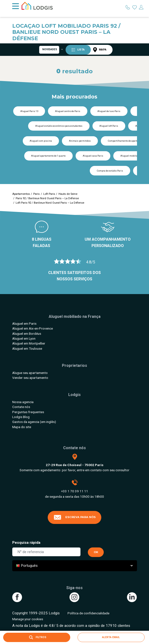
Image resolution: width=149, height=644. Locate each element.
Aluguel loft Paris (109, 126)
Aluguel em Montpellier (29, 343)
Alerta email (111, 637)
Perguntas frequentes (28, 412)
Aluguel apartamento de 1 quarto (48, 156)
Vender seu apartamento (30, 378)
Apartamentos (21, 194)
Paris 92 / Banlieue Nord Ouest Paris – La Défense (47, 198)
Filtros (37, 637)
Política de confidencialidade (88, 613)
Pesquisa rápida (26, 543)
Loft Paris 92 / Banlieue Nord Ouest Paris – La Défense (50, 203)
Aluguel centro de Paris (68, 111)
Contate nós (21, 407)
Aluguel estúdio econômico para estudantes (59, 126)
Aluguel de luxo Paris (109, 111)
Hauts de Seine (68, 194)
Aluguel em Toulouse (27, 348)
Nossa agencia (23, 402)
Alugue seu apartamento (30, 373)
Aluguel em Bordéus (27, 334)
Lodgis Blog (21, 417)
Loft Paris (49, 194)
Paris (36, 194)
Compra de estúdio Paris (110, 171)
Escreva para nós (75, 517)
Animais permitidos (80, 141)
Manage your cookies (28, 619)
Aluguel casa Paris (93, 156)
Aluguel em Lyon (24, 338)
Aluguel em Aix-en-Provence (33, 328)
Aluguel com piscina (41, 141)
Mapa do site (22, 427)
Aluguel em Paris (24, 323)
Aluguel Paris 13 (29, 111)
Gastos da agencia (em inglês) (34, 422)
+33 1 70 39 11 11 (75, 491)
